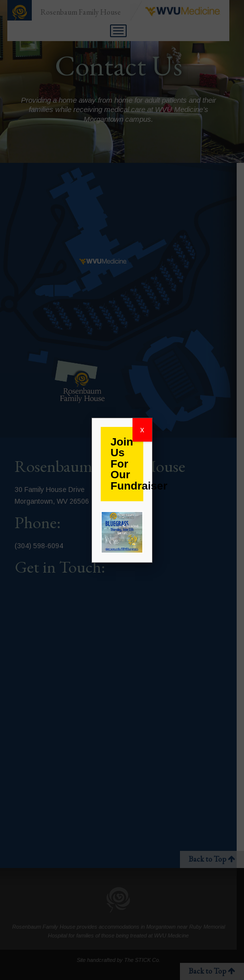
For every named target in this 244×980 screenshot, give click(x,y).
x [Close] (142, 430)
